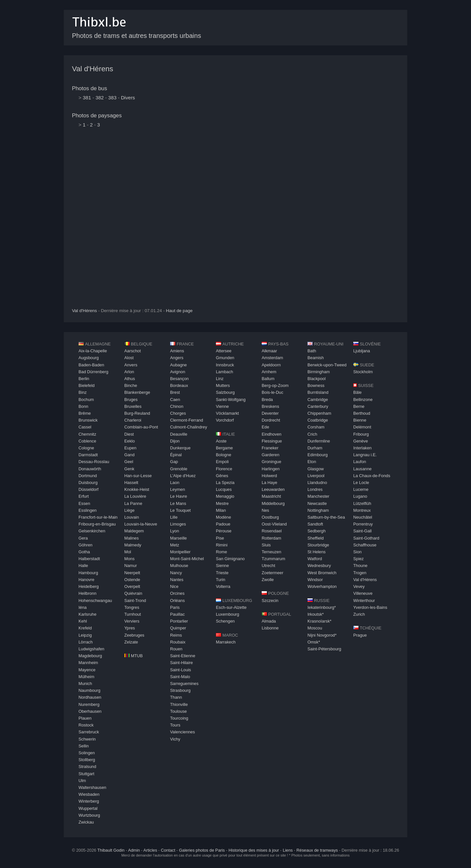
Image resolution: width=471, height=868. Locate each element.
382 (100, 98)
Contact (168, 850)
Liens (288, 850)
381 (87, 98)
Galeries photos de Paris (202, 850)
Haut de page (179, 311)
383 (112, 98)
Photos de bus (89, 88)
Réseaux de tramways (317, 850)
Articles (150, 850)
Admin (134, 850)
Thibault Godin (111, 850)
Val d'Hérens (93, 69)
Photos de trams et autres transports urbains (137, 36)
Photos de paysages (97, 116)
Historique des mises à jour (254, 850)
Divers (128, 98)
